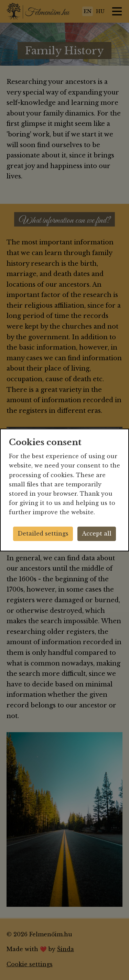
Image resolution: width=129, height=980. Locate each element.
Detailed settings (43, 533)
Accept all (97, 533)
